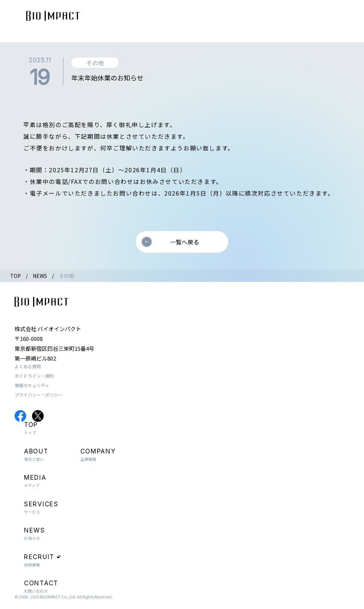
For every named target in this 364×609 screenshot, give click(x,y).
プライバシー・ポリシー (39, 395)
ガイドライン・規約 (34, 376)
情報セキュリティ (32, 385)
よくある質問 (28, 366)
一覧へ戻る (185, 242)
